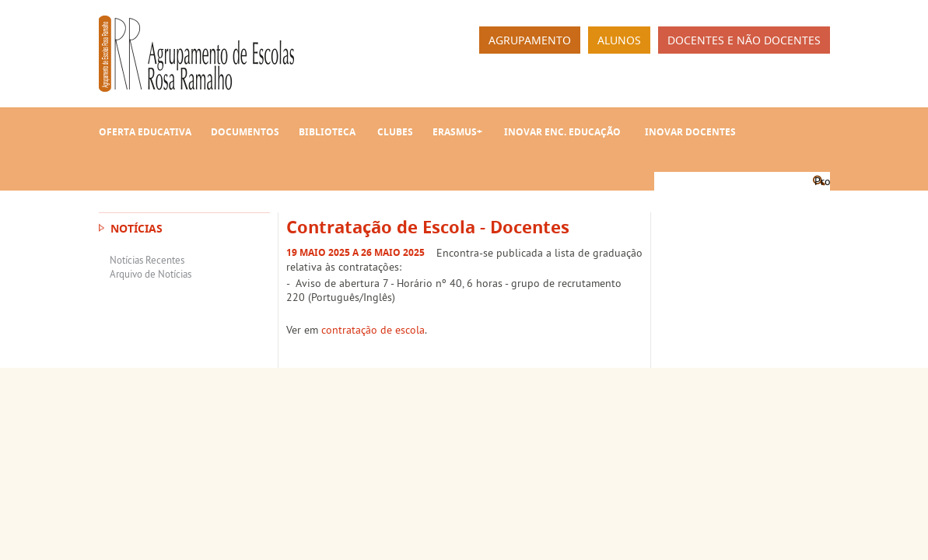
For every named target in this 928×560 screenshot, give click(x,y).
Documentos (245, 132)
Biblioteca (327, 132)
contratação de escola (373, 330)
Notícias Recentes (147, 260)
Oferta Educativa (145, 132)
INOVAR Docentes (690, 132)
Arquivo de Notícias (151, 274)
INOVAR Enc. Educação (562, 132)
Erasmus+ (457, 132)
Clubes (395, 132)
